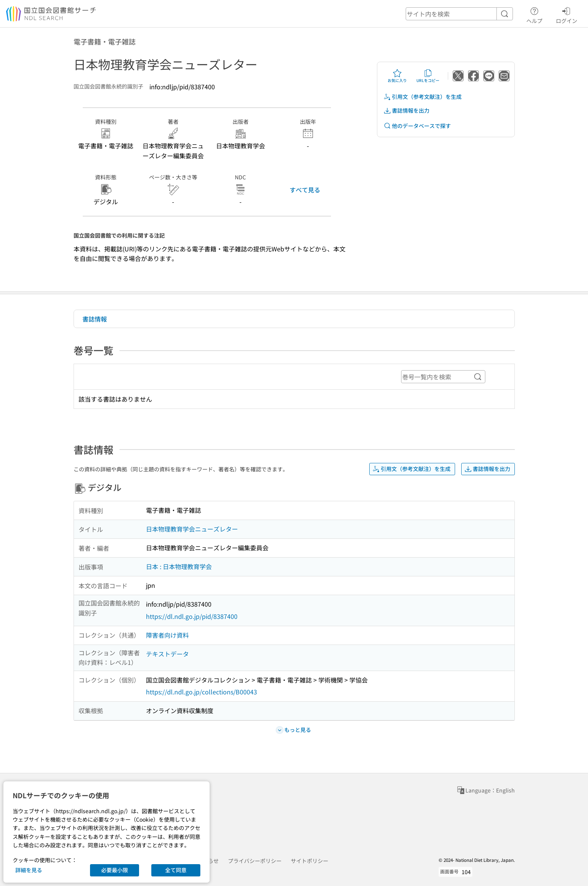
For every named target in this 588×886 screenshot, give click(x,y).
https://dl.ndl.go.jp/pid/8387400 (192, 616)
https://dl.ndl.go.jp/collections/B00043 (201, 692)
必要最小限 (115, 870)
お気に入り (397, 76)
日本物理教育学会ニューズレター (192, 529)
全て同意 (176, 870)
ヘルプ (534, 14)
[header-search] (459, 14)
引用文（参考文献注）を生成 (423, 97)
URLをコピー (428, 76)
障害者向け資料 (167, 635)
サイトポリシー (310, 861)
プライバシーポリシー (255, 861)
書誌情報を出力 (406, 111)
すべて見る (305, 190)
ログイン (567, 14)
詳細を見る (29, 870)
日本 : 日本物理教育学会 (179, 566)
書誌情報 (95, 319)
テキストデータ (167, 654)
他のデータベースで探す (417, 126)
